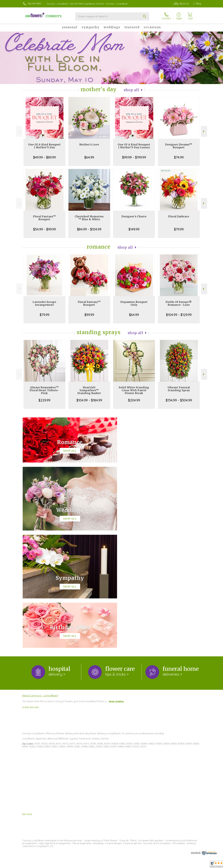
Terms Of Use (139, 865)
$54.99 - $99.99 (44, 229)
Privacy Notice (155, 865)
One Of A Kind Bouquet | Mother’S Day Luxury (134, 146)
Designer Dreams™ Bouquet (179, 146)
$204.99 (134, 400)
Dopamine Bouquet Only (134, 303)
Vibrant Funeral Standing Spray (179, 389)
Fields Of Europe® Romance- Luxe (179, 303)
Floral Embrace (179, 216)
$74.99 (179, 157)
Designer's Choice (134, 216)
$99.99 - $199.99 (134, 157)
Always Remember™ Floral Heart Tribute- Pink (44, 390)
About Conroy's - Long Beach (40, 578)
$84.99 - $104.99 (89, 229)
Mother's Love (89, 145)
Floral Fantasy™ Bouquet (44, 218)
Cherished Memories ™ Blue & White (89, 218)
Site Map (193, 865)
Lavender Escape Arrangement (44, 303)
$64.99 (89, 157)
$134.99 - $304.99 (179, 400)
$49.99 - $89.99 (44, 157)
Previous (19, 131)
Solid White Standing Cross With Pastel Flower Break (134, 390)
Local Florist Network (176, 865)
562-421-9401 (34, 4)
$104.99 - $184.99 (89, 400)
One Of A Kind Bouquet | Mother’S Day (44, 146)
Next (204, 131)
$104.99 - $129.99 (179, 315)
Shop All (131, 90)
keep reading (116, 584)
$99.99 (89, 315)
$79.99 (179, 229)
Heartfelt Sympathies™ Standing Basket (89, 390)
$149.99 (134, 229)
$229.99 (44, 400)
